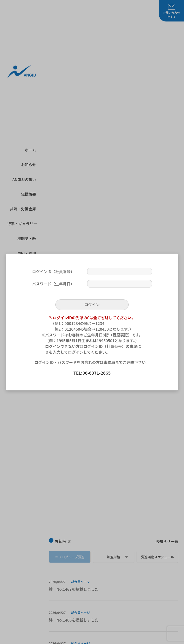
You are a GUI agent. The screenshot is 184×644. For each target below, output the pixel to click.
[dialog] (92, 322)
